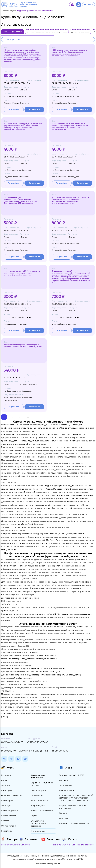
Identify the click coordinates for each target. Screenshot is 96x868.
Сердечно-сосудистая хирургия (42, 785)
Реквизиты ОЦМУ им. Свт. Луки (15, 846)
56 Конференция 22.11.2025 (72, 776)
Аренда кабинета (68, 791)
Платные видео (38, 832)
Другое (34, 817)
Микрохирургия (38, 806)
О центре (64, 781)
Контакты (64, 819)
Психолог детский (10, 811)
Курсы (14, 11)
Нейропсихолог (9, 817)
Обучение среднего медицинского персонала (47, 32)
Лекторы (5, 786)
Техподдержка (66, 786)
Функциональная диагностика (39, 777)
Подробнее (14, 110)
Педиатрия (7, 791)
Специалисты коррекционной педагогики (38, 824)
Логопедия (6, 806)
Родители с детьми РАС (12, 796)
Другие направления (80, 32)
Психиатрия (7, 801)
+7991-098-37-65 (37, 743)
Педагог (5, 822)
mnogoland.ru (55, 865)
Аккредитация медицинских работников (73, 808)
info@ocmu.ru (60, 751)
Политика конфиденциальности (74, 824)
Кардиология (37, 796)
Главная (6, 11)
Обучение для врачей (13, 32)
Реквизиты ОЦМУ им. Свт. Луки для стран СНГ (73, 846)
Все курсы (6, 776)
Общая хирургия (38, 791)
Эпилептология (9, 827)
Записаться (34, 110)
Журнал (63, 814)
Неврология (7, 832)
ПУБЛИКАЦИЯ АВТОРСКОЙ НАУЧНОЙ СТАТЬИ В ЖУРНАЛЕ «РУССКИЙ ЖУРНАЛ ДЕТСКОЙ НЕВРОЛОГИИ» (76, 799)
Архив (4, 781)
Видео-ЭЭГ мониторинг (42, 812)
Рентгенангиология (40, 801)
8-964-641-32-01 (12, 743)
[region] (48, 33)
